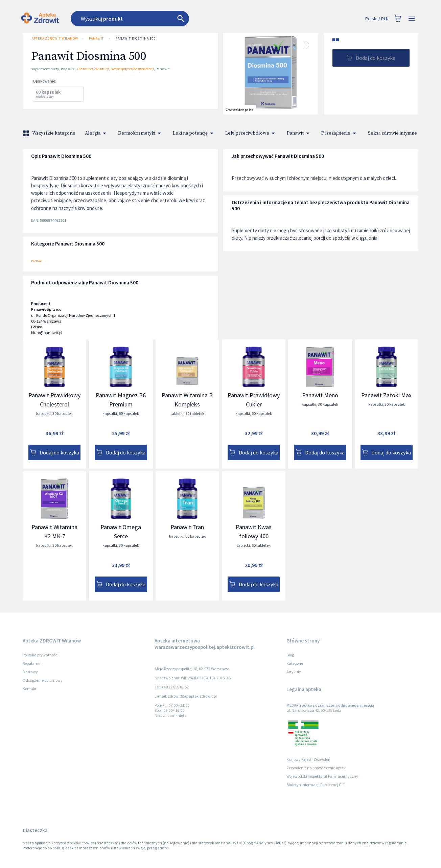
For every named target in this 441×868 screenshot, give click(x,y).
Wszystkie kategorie (50, 133)
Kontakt (30, 689)
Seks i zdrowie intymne (397, 133)
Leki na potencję (194, 133)
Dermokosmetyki (141, 133)
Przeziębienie (340, 133)
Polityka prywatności (41, 655)
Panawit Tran (187, 527)
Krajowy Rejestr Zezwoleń (308, 759)
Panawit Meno (320, 395)
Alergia (97, 133)
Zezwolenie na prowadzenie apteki (317, 768)
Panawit (96, 39)
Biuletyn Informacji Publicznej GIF (316, 785)
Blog (290, 655)
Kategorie (295, 663)
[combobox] (167, 19)
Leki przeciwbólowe (251, 133)
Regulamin (32, 663)
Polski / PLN (377, 19)
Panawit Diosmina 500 (136, 39)
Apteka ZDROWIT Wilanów (54, 39)
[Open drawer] (412, 19)
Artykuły (294, 672)
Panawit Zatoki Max (386, 395)
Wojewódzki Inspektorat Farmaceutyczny (322, 776)
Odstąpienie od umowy (43, 680)
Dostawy (30, 672)
